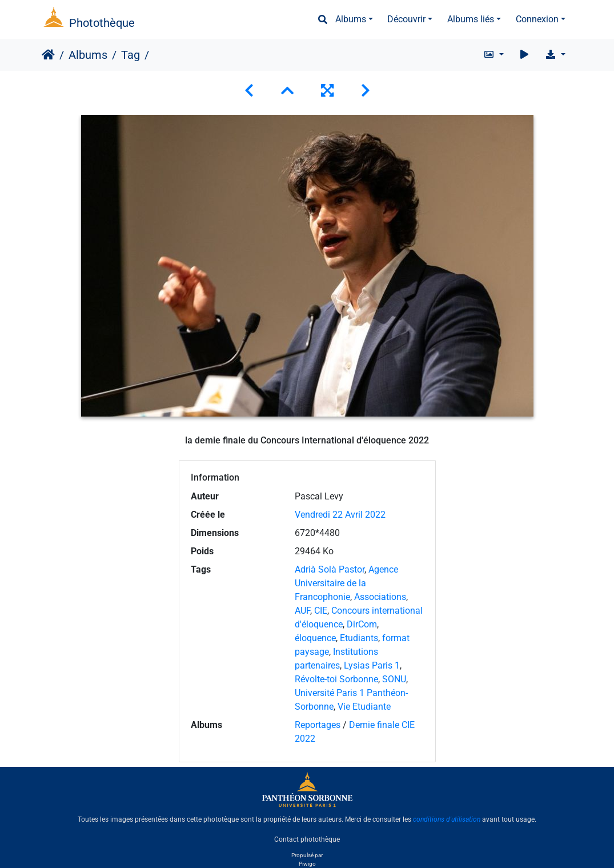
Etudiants (359, 638)
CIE (321, 611)
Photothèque (102, 23)
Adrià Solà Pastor (330, 569)
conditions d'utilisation (447, 819)
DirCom (362, 624)
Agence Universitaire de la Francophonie (346, 583)
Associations (380, 597)
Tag (131, 55)
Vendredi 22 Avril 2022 (340, 515)
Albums (351, 19)
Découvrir (406, 19)
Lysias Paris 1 (372, 665)
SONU (394, 679)
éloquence (315, 638)
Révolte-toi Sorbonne (336, 679)
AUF (302, 611)
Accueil (48, 55)
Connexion (537, 19)
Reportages (318, 725)
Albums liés (471, 19)
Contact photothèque (307, 839)
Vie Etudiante (364, 707)
